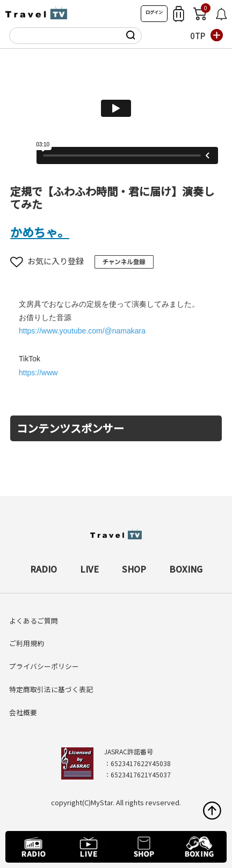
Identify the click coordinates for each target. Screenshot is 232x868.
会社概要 (23, 712)
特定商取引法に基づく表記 (51, 689)
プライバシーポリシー (44, 666)
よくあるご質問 (34, 621)
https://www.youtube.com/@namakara (82, 331)
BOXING (186, 569)
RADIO (44, 569)
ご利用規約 (27, 643)
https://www (38, 373)
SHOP (134, 569)
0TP (198, 36)
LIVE (89, 569)
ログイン (154, 12)
